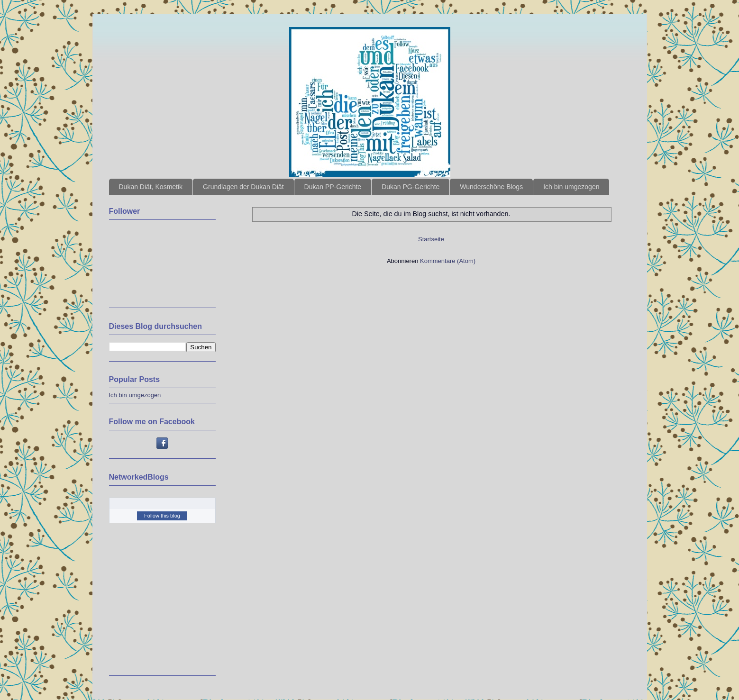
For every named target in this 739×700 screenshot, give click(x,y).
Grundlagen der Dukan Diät (243, 187)
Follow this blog (162, 516)
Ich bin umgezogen (571, 187)
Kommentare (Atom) (448, 261)
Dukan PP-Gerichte (333, 187)
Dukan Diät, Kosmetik (151, 187)
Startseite (431, 239)
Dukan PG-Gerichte (411, 187)
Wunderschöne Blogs (491, 187)
